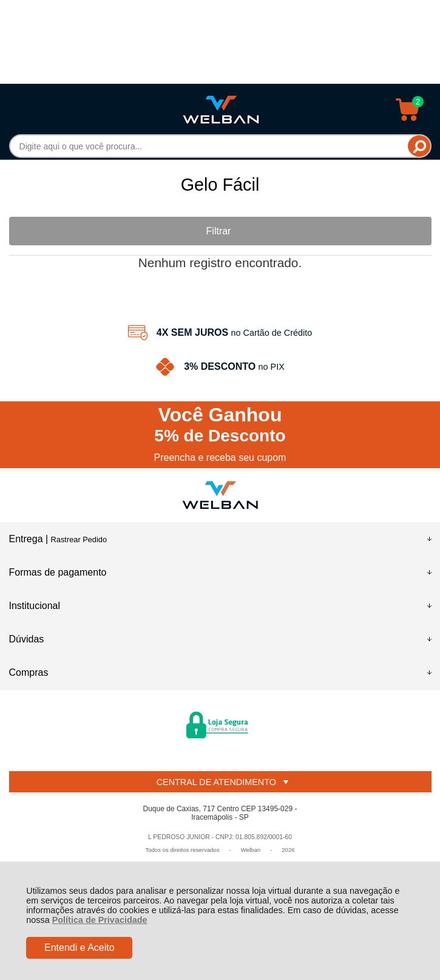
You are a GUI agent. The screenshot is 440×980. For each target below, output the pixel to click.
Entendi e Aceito (80, 948)
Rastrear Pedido (79, 539)
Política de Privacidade (100, 920)
